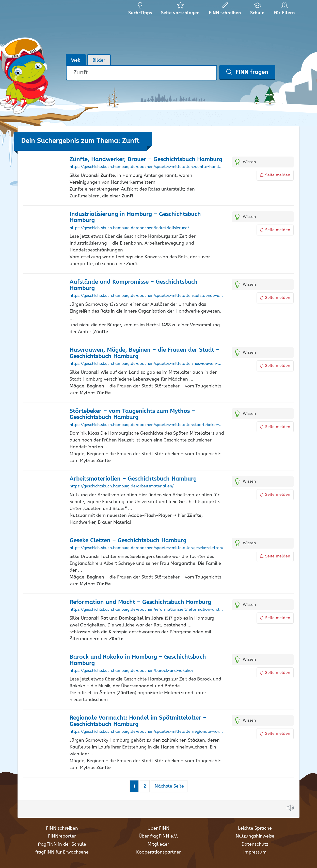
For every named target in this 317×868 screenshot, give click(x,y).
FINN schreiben (62, 828)
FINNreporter (62, 836)
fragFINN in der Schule (62, 844)
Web (76, 60)
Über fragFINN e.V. (158, 836)
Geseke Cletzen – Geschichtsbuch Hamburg (128, 541)
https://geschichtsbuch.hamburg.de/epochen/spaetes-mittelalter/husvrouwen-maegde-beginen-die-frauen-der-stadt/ (147, 364)
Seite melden (275, 175)
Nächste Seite (169, 786)
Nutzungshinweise (255, 836)
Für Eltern (285, 10)
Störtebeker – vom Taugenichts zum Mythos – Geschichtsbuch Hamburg (132, 414)
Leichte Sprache (255, 828)
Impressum (255, 852)
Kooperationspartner (158, 852)
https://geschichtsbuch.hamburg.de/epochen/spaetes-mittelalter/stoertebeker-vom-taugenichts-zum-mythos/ (147, 425)
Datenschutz (255, 844)
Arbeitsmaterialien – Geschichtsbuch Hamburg (133, 479)
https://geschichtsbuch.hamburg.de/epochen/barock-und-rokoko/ (132, 671)
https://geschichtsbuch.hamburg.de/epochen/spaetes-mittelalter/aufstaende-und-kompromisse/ (147, 296)
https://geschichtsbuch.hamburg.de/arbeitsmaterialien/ (122, 486)
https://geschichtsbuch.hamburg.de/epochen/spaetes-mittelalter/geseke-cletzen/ (147, 548)
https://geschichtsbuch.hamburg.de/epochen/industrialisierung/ (129, 228)
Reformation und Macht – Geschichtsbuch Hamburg (140, 602)
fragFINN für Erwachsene (62, 852)
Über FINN (158, 828)
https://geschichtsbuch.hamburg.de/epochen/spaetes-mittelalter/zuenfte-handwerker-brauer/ (147, 167)
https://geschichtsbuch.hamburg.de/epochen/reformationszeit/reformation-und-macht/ (147, 610)
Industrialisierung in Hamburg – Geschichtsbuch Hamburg (135, 217)
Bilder (99, 60)
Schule (257, 10)
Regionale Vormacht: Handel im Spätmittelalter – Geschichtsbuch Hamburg (138, 721)
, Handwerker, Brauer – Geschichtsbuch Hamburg (146, 159)
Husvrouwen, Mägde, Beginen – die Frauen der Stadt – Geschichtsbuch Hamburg (145, 353)
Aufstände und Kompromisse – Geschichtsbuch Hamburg (134, 285)
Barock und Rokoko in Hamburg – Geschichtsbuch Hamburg (138, 660)
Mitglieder (158, 844)
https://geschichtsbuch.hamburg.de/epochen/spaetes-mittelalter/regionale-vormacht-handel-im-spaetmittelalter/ (147, 732)
